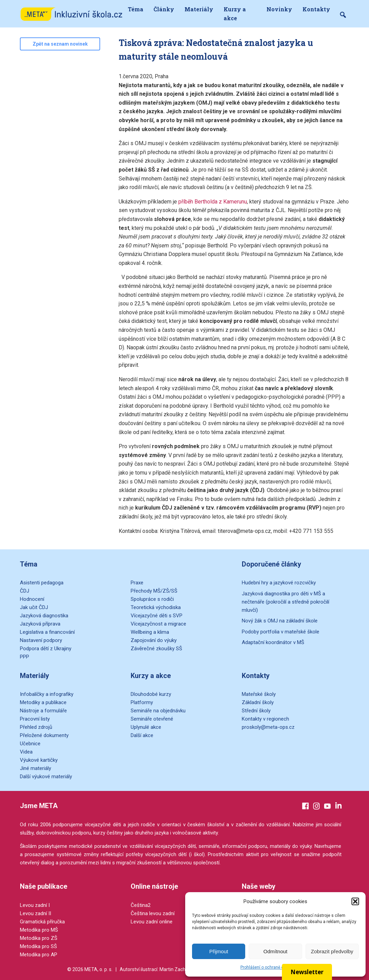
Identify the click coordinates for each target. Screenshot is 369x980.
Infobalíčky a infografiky (47, 694)
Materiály (199, 9)
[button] (355, 901)
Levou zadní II (35, 913)
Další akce (142, 735)
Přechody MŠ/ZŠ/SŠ (154, 591)
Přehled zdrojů (36, 727)
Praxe (137, 583)
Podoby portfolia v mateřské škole (281, 632)
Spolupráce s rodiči (152, 599)
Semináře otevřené (152, 719)
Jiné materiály (35, 768)
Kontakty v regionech (265, 719)
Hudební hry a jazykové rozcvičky (279, 583)
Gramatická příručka (42, 922)
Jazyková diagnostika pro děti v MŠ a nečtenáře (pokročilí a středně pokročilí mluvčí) (285, 602)
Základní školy (258, 702)
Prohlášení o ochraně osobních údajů (275, 967)
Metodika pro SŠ (38, 946)
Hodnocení (32, 599)
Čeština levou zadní (153, 913)
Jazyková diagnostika (44, 616)
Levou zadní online (152, 922)
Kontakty (316, 9)
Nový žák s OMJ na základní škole (280, 621)
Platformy (142, 702)
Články (164, 9)
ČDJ (25, 591)
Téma (136, 9)
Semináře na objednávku (158, 711)
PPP (25, 657)
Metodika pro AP (39, 955)
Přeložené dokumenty (44, 735)
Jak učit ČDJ (34, 607)
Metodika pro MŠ (39, 930)
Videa (26, 752)
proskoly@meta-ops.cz (268, 727)
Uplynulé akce (146, 727)
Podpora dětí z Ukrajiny (46, 649)
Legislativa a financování (47, 632)
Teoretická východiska (156, 607)
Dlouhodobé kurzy (151, 694)
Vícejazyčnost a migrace (158, 624)
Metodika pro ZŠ (39, 938)
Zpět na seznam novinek (60, 44)
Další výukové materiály (46, 777)
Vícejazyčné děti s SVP (157, 616)
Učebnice (30, 744)
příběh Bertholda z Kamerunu (213, 202)
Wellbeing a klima (150, 632)
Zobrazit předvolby (332, 951)
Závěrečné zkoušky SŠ (156, 649)
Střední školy (256, 711)
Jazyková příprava (40, 624)
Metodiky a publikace (43, 702)
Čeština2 (141, 905)
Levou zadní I (35, 905)
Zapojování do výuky (154, 640)
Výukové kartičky (39, 760)
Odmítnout (275, 951)
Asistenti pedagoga (42, 583)
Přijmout (219, 951)
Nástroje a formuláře (43, 711)
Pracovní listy (35, 719)
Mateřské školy (259, 694)
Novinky (279, 9)
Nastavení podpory (41, 640)
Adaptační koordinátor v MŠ (273, 642)
